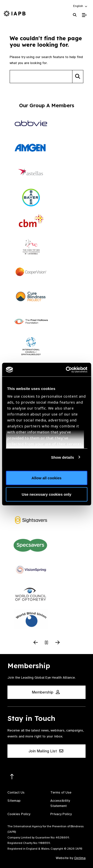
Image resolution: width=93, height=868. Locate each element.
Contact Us (16, 792)
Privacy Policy (61, 814)
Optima (80, 858)
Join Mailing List (46, 751)
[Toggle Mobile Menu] (84, 15)
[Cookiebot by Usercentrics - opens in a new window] (66, 370)
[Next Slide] (58, 643)
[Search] (78, 77)
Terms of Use (61, 792)
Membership (46, 692)
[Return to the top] (12, 777)
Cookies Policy (19, 814)
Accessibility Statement (60, 803)
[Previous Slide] (36, 643)
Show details (63, 457)
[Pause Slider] (47, 643)
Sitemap (14, 801)
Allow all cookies (46, 478)
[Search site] (41, 77)
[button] (80, 6)
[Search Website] (75, 15)
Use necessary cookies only (46, 494)
